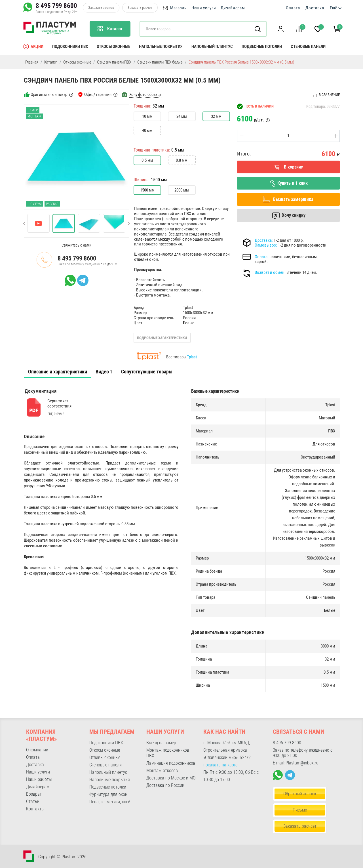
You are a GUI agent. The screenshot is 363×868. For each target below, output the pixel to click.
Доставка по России (165, 785)
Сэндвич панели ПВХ (114, 62)
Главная (32, 62)
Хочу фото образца (145, 94)
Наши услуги (204, 8)
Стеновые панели (308, 47)
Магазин (179, 8)
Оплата (293, 8)
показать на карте (220, 765)
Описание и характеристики (58, 372)
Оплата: (262, 257)
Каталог (51, 62)
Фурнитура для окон (108, 794)
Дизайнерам (233, 8)
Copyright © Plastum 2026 (62, 857)
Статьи (33, 801)
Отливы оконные (105, 757)
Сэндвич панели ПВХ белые (160, 62)
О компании (37, 750)
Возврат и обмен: (270, 272)
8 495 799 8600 (56, 6)
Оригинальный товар (49, 94)
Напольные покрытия (161, 47)
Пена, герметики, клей (110, 802)
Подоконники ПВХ (70, 47)
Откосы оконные (113, 47)
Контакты (35, 809)
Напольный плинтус (212, 47)
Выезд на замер (161, 743)
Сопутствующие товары (147, 372)
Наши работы (39, 779)
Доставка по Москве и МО (171, 778)
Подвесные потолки (262, 47)
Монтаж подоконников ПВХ (168, 753)
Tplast (192, 357)
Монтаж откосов (162, 771)
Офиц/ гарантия (98, 94)
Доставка (315, 8)
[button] (280, 29)
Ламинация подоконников (171, 763)
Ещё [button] (334, 8)
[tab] (58, 372)
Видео (104, 372)
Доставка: (264, 240)
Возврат (34, 794)
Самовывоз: (266, 245)
